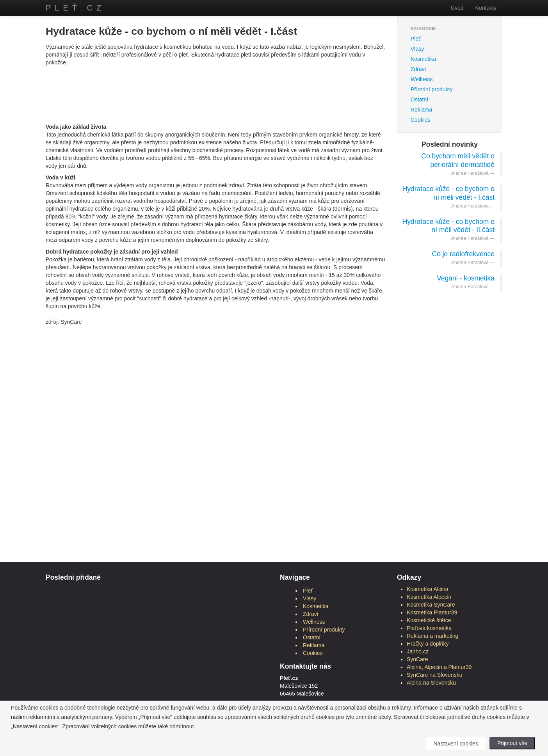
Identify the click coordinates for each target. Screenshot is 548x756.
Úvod (457, 8)
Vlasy (417, 49)
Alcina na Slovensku (431, 683)
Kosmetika (423, 59)
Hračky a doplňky (428, 644)
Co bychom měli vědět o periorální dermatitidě (458, 160)
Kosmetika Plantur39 (432, 612)
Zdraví (418, 69)
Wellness (422, 79)
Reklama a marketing (432, 636)
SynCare (417, 659)
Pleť (415, 39)
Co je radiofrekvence (463, 254)
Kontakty (486, 8)
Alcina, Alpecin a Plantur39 (439, 667)
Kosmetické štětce (429, 620)
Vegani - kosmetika (466, 278)
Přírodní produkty (431, 89)
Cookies (421, 120)
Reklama (421, 110)
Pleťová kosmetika (429, 628)
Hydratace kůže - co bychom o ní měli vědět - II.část (448, 226)
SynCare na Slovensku (434, 675)
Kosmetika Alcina (428, 589)
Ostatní (419, 99)
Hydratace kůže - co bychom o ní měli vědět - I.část (448, 193)
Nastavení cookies (455, 744)
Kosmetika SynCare (431, 605)
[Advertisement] (215, 84)
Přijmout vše (512, 743)
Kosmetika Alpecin (429, 597)
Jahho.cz (418, 651)
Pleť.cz (75, 8)
